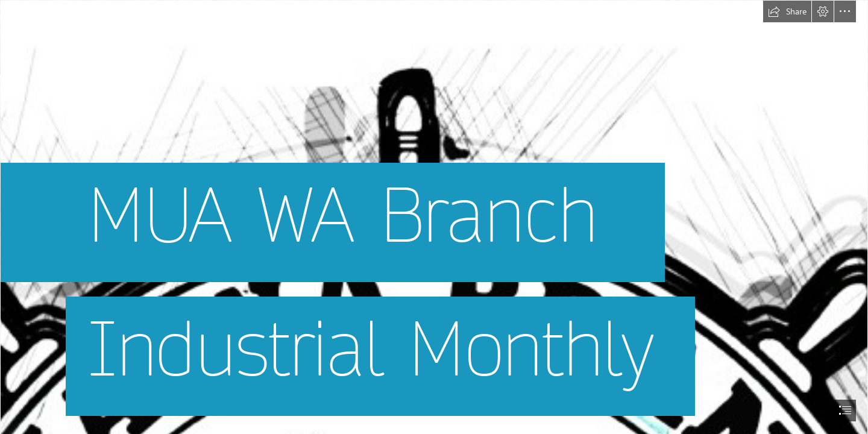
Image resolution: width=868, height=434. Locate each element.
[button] (787, 11)
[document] (434, 217)
